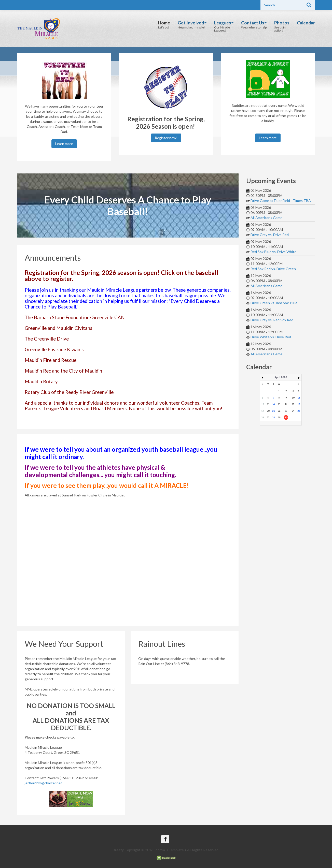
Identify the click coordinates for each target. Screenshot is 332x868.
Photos (282, 23)
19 (262, 411)
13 (268, 404)
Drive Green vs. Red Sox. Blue (274, 303)
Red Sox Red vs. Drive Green (273, 269)
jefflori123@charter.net (43, 783)
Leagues (224, 23)
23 (286, 411)
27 (268, 417)
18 (299, 404)
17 (293, 404)
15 (279, 404)
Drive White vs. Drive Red (271, 337)
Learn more (64, 144)
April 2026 (281, 377)
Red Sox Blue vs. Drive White (273, 252)
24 (293, 411)
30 (286, 417)
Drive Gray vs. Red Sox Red (272, 320)
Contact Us (254, 23)
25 (299, 411)
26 (262, 417)
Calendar (306, 23)
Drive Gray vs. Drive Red (270, 235)
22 (279, 411)
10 (293, 398)
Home (164, 23)
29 (279, 417)
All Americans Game (266, 218)
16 (286, 404)
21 (273, 411)
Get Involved (192, 23)
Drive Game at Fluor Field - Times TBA (281, 201)
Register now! (166, 138)
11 (299, 398)
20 (268, 411)
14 (273, 404)
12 (262, 404)
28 (273, 417)
